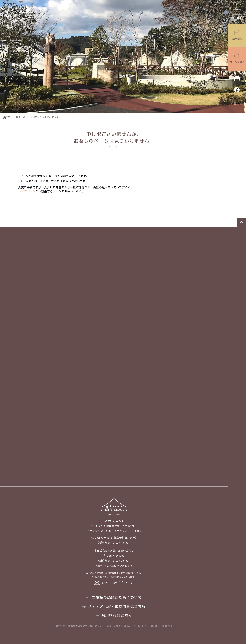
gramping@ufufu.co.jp (118, 582)
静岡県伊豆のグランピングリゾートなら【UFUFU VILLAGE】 (101, 626)
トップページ (27, 191)
